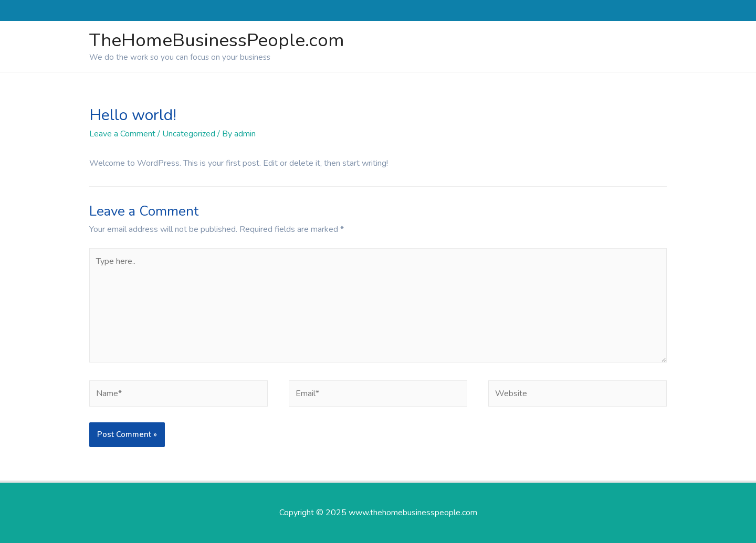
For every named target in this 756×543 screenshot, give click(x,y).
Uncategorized (189, 134)
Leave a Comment (122, 134)
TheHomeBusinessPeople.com (217, 40)
